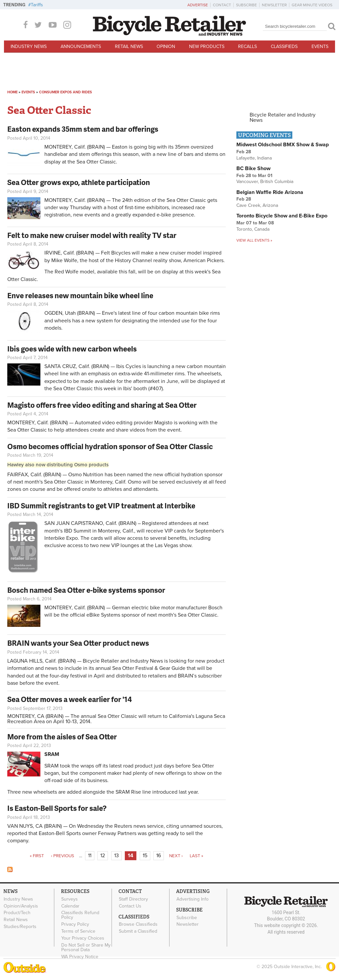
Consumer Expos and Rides (66, 92)
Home (12, 92)
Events (320, 47)
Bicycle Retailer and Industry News (283, 117)
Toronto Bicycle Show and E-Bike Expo (282, 216)
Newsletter (274, 5)
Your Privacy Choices (83, 938)
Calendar (70, 906)
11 (90, 856)
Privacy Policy (75, 924)
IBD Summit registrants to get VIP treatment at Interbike (101, 506)
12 (103, 856)
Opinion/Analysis (21, 906)
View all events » (254, 240)
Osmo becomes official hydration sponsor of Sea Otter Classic (110, 446)
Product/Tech (17, 913)
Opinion (166, 47)
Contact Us (130, 906)
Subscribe (246, 5)
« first (37, 856)
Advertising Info (193, 899)
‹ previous (63, 856)
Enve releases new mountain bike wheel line (80, 295)
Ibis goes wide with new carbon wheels (72, 349)
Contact (222, 5)
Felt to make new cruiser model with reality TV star (92, 235)
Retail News (129, 47)
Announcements (81, 47)
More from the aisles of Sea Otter (62, 737)
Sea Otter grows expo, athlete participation (79, 182)
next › (176, 856)
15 (145, 856)
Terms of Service (78, 931)
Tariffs (37, 5)
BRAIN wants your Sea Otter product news (78, 643)
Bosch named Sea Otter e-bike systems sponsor (86, 590)
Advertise (198, 5)
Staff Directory (133, 899)
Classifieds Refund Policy (80, 915)
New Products (207, 47)
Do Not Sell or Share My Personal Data (86, 947)
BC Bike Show (253, 168)
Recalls (247, 47)
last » (196, 856)
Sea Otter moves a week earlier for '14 (70, 699)
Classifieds (284, 47)
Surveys (70, 899)
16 (159, 856)
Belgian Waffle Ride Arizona (270, 192)
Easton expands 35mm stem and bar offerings (83, 129)
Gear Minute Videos (312, 5)
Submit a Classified (138, 931)
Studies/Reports (20, 926)
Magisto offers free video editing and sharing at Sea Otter (102, 405)
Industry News (29, 47)
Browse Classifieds (138, 924)
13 (117, 856)
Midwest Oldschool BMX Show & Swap (283, 145)
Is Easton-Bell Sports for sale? (57, 808)
